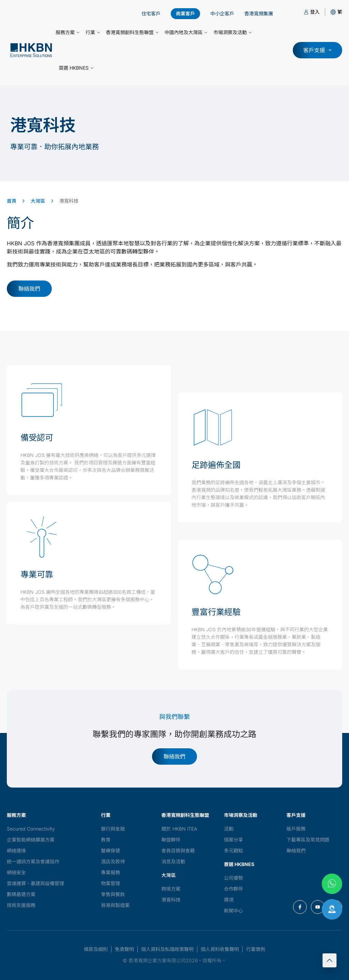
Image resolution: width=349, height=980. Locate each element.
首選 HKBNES (76, 68)
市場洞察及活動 (232, 32)
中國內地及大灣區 (186, 32)
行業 (93, 32)
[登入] (306, 12)
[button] (340, 12)
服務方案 (67, 32)
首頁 (12, 201)
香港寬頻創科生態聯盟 (132, 32)
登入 (315, 12)
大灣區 (38, 201)
